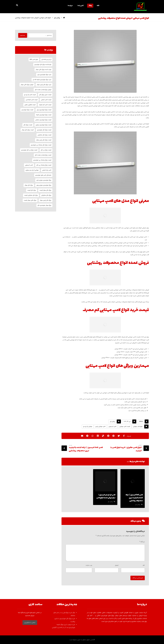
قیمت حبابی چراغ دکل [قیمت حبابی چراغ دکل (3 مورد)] (45, 95)
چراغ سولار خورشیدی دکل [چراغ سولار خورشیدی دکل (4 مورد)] (44, 205)
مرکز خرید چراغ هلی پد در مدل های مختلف (64, 614)
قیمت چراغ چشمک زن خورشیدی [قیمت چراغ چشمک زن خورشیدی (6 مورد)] (42, 160)
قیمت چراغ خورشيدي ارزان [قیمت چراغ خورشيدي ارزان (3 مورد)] (44, 110)
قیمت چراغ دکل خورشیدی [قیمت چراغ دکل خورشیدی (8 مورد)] (44, 130)
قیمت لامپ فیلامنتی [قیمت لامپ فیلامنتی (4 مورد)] (32, 100)
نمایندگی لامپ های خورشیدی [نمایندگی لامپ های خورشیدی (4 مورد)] (43, 175)
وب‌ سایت (89, 565)
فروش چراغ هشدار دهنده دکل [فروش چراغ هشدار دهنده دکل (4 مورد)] (43, 90)
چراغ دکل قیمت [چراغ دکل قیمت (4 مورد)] (32, 190)
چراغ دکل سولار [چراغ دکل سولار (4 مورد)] (29, 185)
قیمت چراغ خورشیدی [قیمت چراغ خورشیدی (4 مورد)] (27, 110)
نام (144, 565)
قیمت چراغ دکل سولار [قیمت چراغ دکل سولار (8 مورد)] (28, 130)
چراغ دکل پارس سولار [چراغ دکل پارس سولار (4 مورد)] (46, 200)
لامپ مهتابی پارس (100, 427)
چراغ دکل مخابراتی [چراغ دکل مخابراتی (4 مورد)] (46, 195)
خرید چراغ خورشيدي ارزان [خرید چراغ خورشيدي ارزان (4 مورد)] (44, 75)
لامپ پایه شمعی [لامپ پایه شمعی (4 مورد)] (47, 170)
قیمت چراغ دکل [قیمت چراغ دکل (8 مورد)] (28, 125)
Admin (141, 421)
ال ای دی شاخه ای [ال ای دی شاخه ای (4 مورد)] (46, 60)
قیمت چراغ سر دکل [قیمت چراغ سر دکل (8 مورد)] (46, 150)
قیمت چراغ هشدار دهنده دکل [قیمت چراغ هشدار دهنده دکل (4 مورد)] (43, 155)
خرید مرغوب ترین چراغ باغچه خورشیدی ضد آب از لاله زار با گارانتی (64, 626)
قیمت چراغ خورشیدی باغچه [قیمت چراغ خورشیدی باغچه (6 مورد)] (44, 115)
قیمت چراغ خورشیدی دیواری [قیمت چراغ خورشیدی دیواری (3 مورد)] (43, 125)
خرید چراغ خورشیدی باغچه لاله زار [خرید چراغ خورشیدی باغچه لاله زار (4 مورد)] (42, 80)
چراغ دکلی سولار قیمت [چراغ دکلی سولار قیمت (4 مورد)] (30, 200)
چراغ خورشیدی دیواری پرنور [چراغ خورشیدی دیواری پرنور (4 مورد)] (44, 185)
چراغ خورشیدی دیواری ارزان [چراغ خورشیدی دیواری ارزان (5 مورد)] (44, 180)
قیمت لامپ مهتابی (125, 427)
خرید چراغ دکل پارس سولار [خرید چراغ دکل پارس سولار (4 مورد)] (44, 85)
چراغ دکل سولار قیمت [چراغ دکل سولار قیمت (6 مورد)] (45, 190)
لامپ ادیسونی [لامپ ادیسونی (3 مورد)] (29, 165)
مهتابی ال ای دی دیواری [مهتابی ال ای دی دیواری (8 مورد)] (32, 170)
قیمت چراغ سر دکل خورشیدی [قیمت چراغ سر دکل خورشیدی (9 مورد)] (29, 150)
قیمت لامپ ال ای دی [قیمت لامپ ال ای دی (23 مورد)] (30, 95)
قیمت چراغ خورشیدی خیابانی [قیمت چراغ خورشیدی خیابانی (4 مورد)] (43, 120)
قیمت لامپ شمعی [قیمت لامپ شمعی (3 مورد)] (46, 100)
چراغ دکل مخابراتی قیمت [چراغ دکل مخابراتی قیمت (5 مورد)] (31, 195)
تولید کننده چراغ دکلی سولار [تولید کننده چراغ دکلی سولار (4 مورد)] (43, 70)
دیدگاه (142, 542)
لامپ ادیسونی (112, 427)
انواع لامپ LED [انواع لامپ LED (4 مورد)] (34, 60)
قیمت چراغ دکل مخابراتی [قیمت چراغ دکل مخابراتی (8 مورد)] (44, 135)
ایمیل (117, 565)
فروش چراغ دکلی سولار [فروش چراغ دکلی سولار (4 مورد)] (27, 85)
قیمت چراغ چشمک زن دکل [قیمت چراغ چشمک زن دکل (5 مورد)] (44, 165)
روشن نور (112, 421)
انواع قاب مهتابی (138, 427)
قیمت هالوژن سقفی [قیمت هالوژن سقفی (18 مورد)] (30, 105)
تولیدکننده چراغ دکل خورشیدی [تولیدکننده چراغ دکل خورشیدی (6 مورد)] (43, 65)
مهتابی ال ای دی (88, 427)
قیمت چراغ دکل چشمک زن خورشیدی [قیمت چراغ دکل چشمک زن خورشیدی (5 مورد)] (41, 145)
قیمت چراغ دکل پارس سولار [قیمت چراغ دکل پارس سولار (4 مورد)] (44, 140)
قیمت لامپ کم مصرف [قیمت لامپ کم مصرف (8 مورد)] (45, 105)
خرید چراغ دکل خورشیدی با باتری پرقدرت (65, 620)
